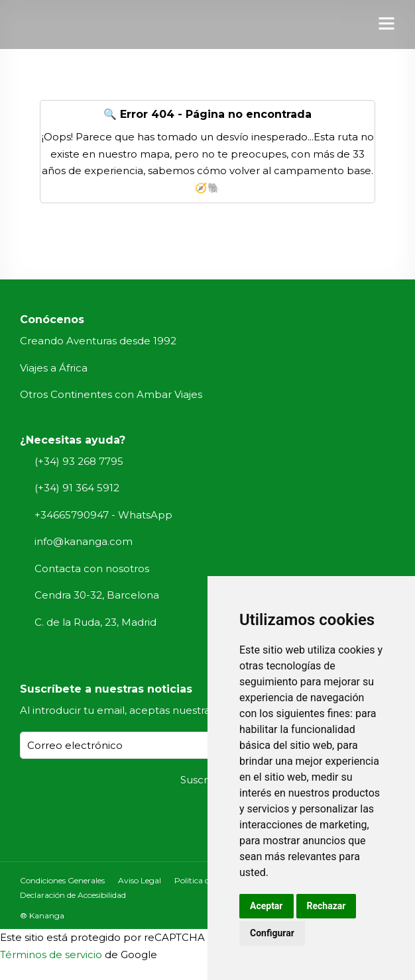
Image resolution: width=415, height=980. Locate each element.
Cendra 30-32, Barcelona (97, 595)
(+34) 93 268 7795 (79, 461)
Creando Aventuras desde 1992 (98, 341)
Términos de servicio (51, 955)
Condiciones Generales (62, 880)
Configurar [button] (272, 933)
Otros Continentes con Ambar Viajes (111, 394)
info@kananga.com (84, 541)
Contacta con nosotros (92, 568)
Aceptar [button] (267, 906)
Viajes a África (54, 368)
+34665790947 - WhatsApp (103, 515)
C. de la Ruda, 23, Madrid (95, 622)
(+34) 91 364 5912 (77, 488)
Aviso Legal (140, 880)
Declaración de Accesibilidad (73, 895)
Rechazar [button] (326, 906)
